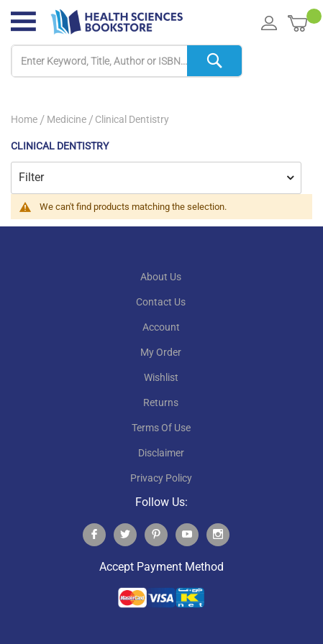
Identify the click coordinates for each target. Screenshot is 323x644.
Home (24, 119)
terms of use (161, 428)
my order (161, 352)
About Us (161, 277)
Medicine (67, 119)
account (161, 327)
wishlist (161, 377)
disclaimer (161, 453)
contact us (161, 302)
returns (161, 402)
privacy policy (161, 478)
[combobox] (127, 61)
